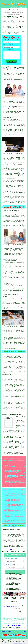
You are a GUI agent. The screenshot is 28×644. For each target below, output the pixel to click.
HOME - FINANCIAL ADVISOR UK (14, 625)
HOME (11, 8)
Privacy (25, 632)
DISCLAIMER (24, 8)
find (6, 532)
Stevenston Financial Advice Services (13, 551)
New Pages (8, 632)
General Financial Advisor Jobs (9, 606)
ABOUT (17, 8)
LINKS (14, 8)
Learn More (18, 643)
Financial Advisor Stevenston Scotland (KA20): (14, 17)
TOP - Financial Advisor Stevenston (10, 615)
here (11, 549)
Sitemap (3, 632)
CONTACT (20, 8)
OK (24, 643)
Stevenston (24, 355)
